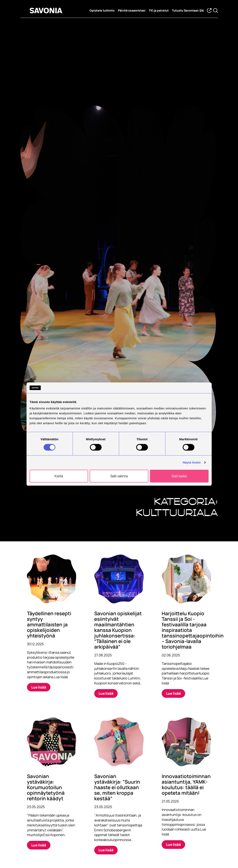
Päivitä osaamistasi (132, 10)
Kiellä (59, 476)
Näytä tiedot (192, 462)
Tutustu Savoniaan (185, 10)
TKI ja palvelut (159, 10)
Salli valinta (119, 476)
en (202, 11)
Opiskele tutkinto (102, 10)
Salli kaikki (179, 476)
